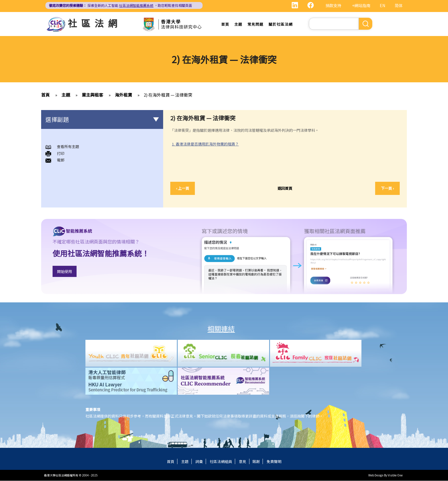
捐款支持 (333, 5)
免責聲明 (274, 462)
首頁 (225, 24)
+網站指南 (361, 5)
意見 (243, 462)
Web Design (376, 475)
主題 (238, 24)
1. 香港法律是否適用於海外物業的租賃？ (205, 144)
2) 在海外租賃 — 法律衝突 (168, 95)
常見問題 (255, 24)
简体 (399, 5)
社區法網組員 (221, 462)
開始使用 (65, 271)
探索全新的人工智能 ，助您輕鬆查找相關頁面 (120, 5)
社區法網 (95, 23)
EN (382, 5)
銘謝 (256, 462)
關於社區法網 (281, 24)
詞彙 (199, 462)
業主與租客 (92, 95)
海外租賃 (123, 95)
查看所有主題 (68, 147)
